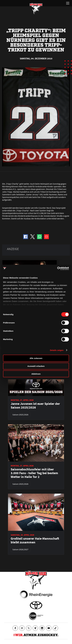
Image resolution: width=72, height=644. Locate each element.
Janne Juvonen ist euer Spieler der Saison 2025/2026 (35, 406)
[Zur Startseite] (36, 9)
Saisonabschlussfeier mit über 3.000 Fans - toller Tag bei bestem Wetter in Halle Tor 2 (34, 473)
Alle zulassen (36, 358)
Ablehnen (36, 374)
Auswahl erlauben (36, 366)
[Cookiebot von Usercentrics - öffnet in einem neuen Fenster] (57, 268)
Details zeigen (57, 350)
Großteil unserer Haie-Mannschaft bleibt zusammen (35, 540)
